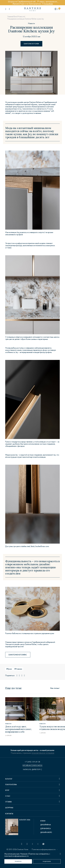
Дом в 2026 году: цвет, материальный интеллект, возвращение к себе (18, 729)
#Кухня (9, 669)
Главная (10, 17)
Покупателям (11, 785)
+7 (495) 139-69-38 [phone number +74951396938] (32, 762)
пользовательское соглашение (43, 753)
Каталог (9, 779)
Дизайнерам (46, 825)
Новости (21, 17)
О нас (8, 796)
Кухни (43, 821)
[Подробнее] (47, 861)
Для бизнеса (46, 829)
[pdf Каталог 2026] (18, 827)
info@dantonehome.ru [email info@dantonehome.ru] (32, 765)
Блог (15, 17)
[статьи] (55, 688)
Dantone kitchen (31, 44)
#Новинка (18, 669)
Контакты (9, 814)
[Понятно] (18, 861)
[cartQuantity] (59, 9)
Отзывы (8, 802)
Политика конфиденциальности (44, 849)
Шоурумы (9, 808)
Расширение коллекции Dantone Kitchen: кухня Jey (26, 19)
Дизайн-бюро (46, 832)
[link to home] (32, 9)
